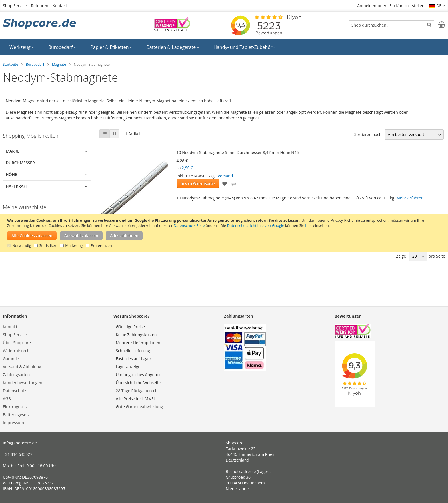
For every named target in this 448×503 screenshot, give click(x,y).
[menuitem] (22, 47)
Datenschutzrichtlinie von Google (256, 225)
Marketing (74, 245)
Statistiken (48, 245)
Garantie (11, 359)
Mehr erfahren (410, 198)
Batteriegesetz (16, 415)
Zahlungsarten (16, 375)
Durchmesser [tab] (20, 163)
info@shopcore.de (20, 443)
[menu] (224, 47)
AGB (7, 399)
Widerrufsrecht (17, 351)
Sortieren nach (368, 134)
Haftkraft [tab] (17, 186)
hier (309, 225)
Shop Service (15, 6)
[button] (437, 6)
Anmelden (367, 6)
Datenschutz (14, 391)
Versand (225, 176)
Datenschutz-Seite (189, 225)
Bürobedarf (35, 64)
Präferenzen (101, 245)
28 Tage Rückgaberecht (137, 391)
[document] (225, 233)
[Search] (429, 25)
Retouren (40, 6)
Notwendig (22, 245)
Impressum (13, 423)
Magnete (59, 64)
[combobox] (391, 25)
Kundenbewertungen (23, 383)
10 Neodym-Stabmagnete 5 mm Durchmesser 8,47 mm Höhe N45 (238, 152)
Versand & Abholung (22, 367)
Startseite (10, 64)
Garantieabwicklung (144, 407)
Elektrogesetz (15, 407)
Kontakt (60, 6)
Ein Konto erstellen (407, 6)
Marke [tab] (13, 151)
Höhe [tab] (11, 174)
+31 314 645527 (18, 454)
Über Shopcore (17, 343)
